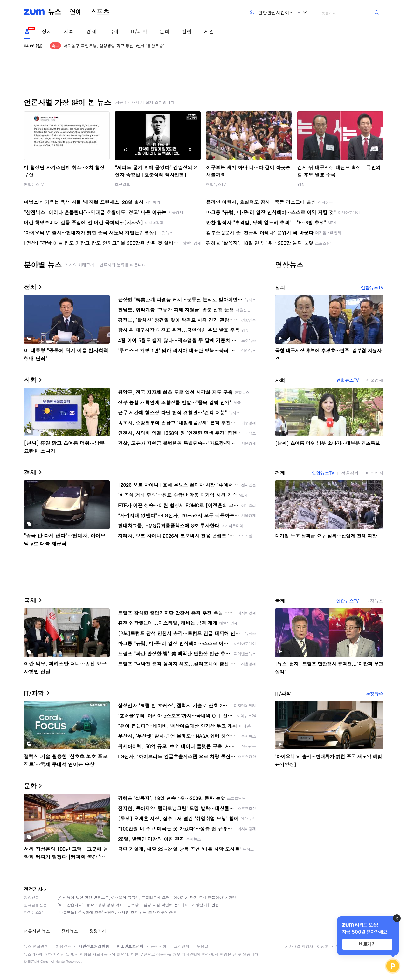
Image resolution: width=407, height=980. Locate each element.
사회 (69, 31)
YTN (301, 184)
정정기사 (33, 889)
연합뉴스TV (34, 184)
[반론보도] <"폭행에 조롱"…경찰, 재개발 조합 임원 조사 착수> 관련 (117, 912)
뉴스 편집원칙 (36, 946)
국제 (114, 31)
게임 (209, 31)
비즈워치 (375, 473)
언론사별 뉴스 (37, 931)
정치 (47, 31)
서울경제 (375, 380)
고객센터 (182, 946)
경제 (91, 31)
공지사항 (159, 946)
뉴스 (55, 12)
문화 (164, 31)
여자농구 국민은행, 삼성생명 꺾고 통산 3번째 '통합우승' (114, 46)
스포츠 (100, 12)
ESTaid (33, 961)
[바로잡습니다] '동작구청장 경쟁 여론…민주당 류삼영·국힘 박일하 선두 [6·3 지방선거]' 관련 (138, 905)
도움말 (203, 946)
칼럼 (187, 31)
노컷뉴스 (375, 601)
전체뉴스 (70, 931)
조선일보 (122, 184)
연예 (76, 12)
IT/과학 (139, 31)
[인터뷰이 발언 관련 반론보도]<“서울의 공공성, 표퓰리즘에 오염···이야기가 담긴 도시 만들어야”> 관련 (147, 897)
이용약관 (63, 946)
